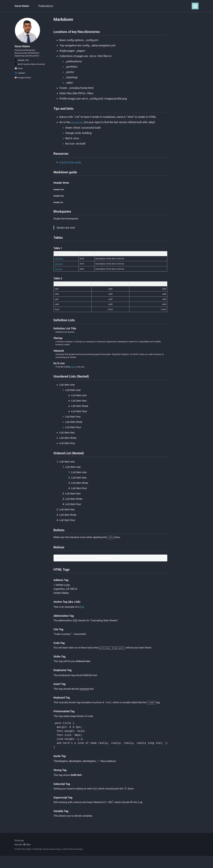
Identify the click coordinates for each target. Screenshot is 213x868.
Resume (81, 6)
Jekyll (45, 861)
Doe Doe (58, 274)
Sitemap (19, 852)
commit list (78, 124)
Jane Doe (59, 269)
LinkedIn (20, 76)
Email (18, 71)
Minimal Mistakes (78, 861)
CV (92, 6)
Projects (66, 6)
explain (74, 373)
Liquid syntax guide (71, 164)
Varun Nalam (22, 6)
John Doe (59, 263)
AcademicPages (56, 861)
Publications (48, 6)
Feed (27, 857)
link (83, 617)
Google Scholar (23, 80)
